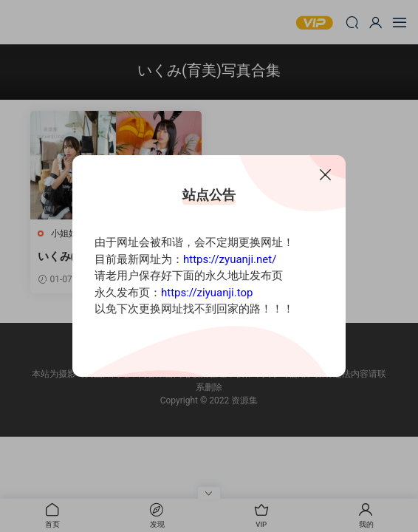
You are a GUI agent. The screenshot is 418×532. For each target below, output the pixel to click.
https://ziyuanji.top (207, 293)
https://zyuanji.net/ (230, 259)
